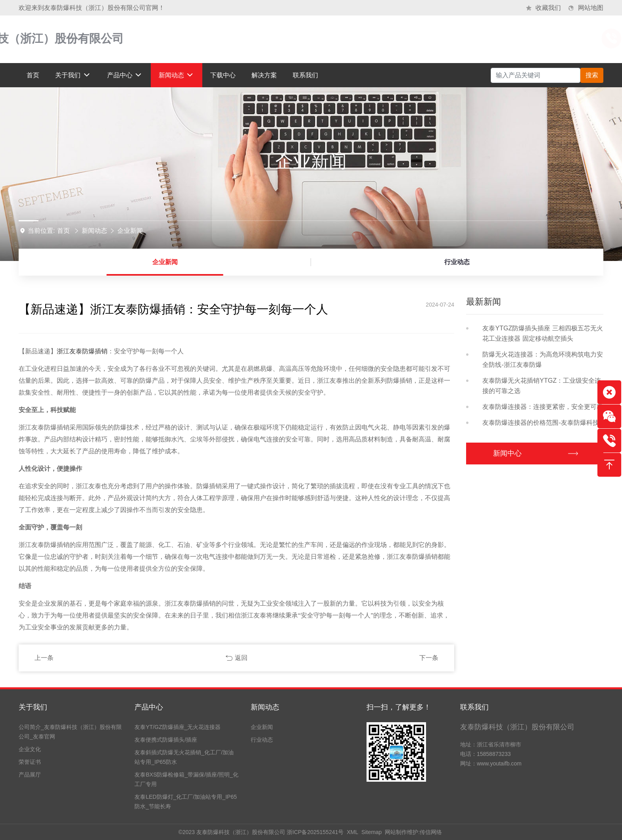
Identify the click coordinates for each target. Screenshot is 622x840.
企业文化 (30, 749)
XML (352, 832)
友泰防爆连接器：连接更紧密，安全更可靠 (543, 407)
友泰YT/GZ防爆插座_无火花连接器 (178, 727)
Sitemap (371, 832)
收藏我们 (548, 8)
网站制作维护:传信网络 (413, 832)
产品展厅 (30, 775)
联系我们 (474, 707)
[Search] (536, 75)
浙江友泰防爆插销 (82, 351)
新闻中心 (509, 453)
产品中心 (149, 707)
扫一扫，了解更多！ (399, 707)
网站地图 (591, 8)
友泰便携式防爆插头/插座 (166, 740)
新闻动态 (94, 231)
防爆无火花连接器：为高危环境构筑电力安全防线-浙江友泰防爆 (543, 360)
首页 (63, 231)
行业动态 (457, 262)
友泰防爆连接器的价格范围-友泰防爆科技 (540, 423)
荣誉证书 (30, 762)
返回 (241, 658)
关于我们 (33, 707)
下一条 (429, 658)
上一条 (44, 658)
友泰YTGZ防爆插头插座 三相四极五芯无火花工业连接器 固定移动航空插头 (542, 333)
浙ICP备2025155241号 (315, 832)
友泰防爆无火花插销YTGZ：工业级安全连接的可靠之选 (542, 386)
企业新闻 (130, 231)
